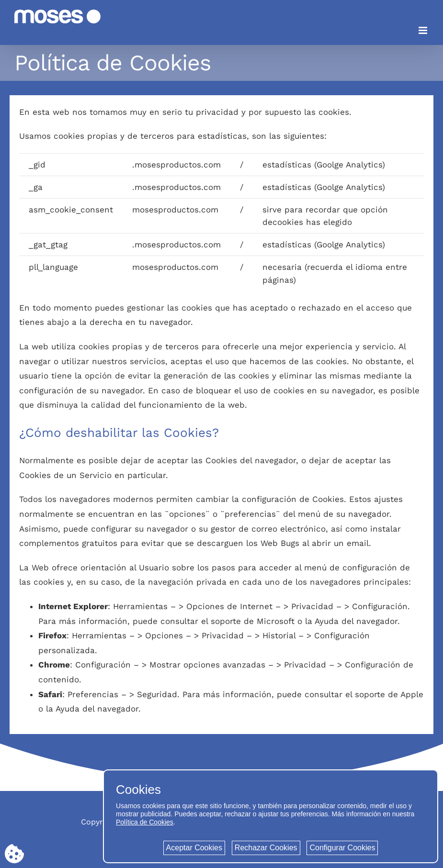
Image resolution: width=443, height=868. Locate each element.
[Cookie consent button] (14, 854)
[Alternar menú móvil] (424, 30)
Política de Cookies (145, 822)
